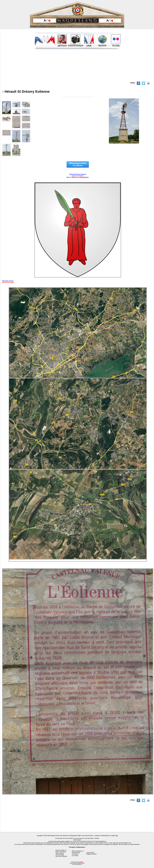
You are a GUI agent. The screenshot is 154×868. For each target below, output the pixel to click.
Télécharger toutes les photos (78, 164)
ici (117, 836)
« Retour (132, 83)
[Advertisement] (77, 66)
